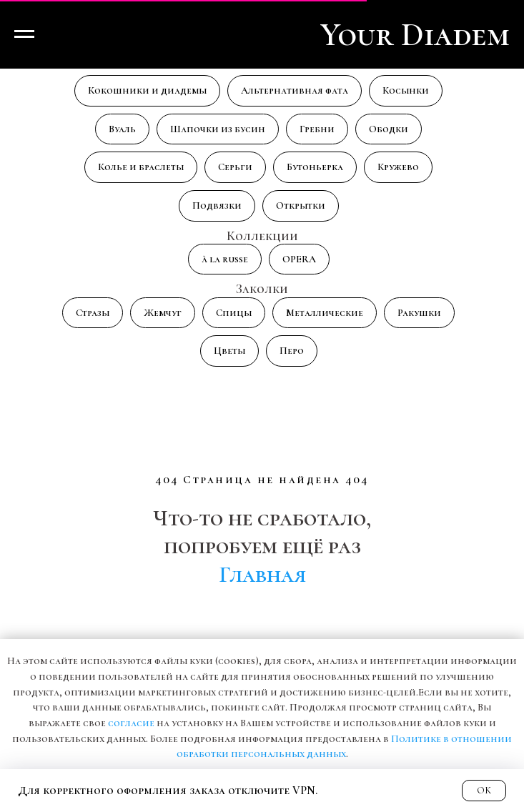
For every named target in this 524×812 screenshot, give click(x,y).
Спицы (234, 313)
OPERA (299, 259)
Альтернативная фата (295, 90)
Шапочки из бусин (218, 129)
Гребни (317, 129)
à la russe (225, 259)
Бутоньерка (315, 167)
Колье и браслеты (141, 167)
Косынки (406, 90)
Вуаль (122, 129)
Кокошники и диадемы (147, 90)
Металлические (325, 313)
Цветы (229, 351)
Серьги (235, 167)
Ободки (389, 129)
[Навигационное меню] (24, 34)
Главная (262, 574)
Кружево (398, 167)
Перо (292, 351)
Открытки (301, 206)
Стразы (93, 313)
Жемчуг (163, 313)
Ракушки (419, 313)
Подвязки (217, 206)
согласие (131, 723)
